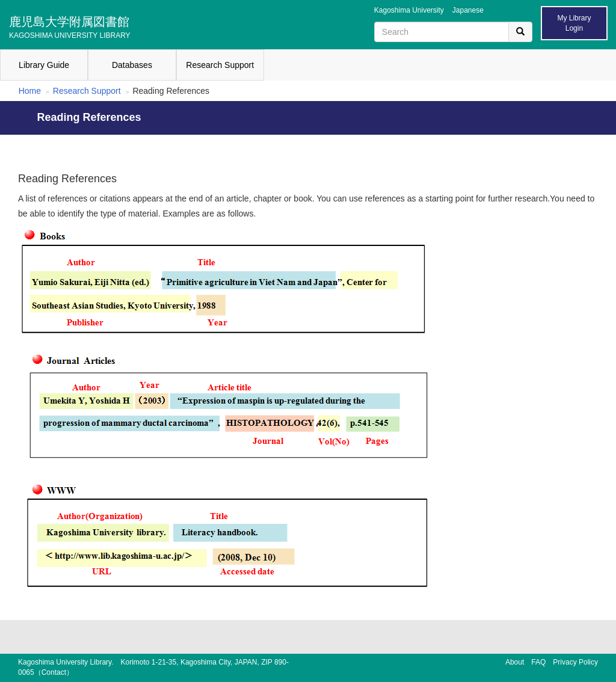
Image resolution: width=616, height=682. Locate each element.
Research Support (220, 65)
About (515, 662)
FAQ (538, 662)
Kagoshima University (409, 10)
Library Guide (44, 65)
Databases (132, 65)
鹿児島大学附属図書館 (70, 26)
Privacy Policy (575, 662)
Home (30, 91)
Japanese (468, 10)
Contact (54, 672)
